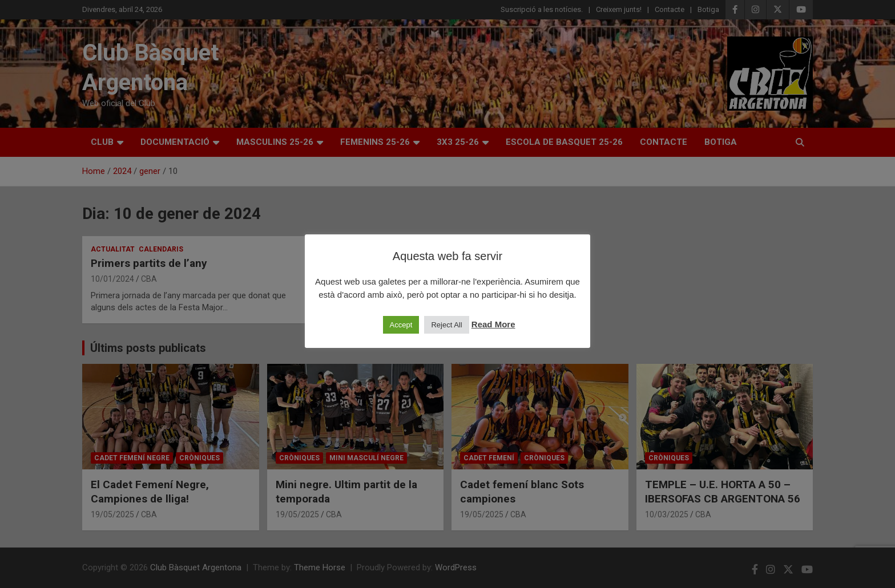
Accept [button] (401, 325)
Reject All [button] (446, 325)
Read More (493, 324)
